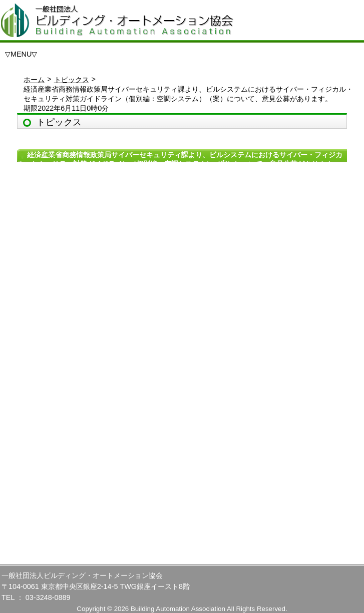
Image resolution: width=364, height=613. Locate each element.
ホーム (34, 80)
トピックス (72, 80)
